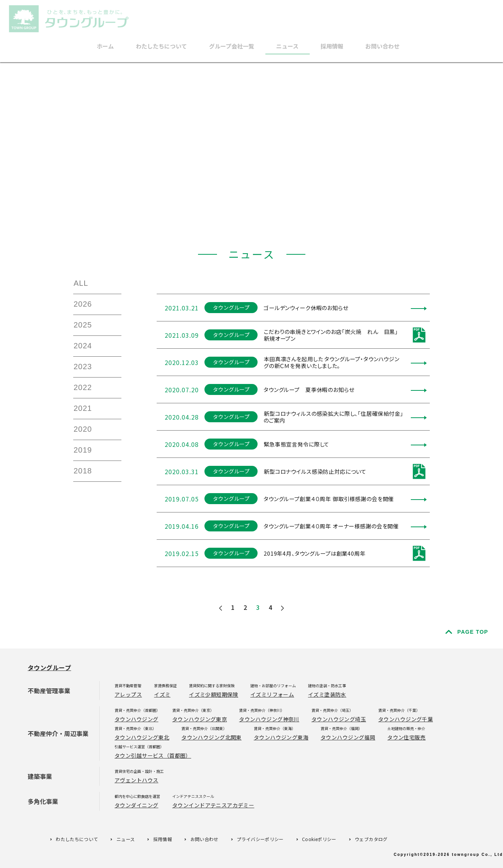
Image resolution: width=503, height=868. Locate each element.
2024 (83, 346)
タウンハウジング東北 (142, 737)
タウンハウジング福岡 (348, 737)
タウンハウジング (136, 719)
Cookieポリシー (319, 839)
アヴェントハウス (136, 780)
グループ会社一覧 (232, 46)
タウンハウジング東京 (200, 719)
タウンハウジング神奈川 (269, 719)
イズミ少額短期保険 (214, 694)
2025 (83, 325)
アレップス (128, 694)
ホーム (105, 46)
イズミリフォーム (272, 694)
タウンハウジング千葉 (406, 719)
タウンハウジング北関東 (211, 737)
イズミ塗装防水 (327, 694)
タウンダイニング (136, 805)
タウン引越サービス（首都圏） (153, 755)
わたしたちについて (161, 46)
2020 (83, 429)
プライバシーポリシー (260, 839)
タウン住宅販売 (406, 737)
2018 (83, 471)
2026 (83, 304)
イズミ (162, 694)
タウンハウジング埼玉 (339, 719)
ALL (81, 283)
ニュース (287, 46)
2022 (83, 387)
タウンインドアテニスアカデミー (213, 805)
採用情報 (332, 46)
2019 (83, 450)
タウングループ (49, 667)
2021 (83, 408)
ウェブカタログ (371, 839)
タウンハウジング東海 (281, 737)
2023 (83, 367)
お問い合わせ (382, 46)
